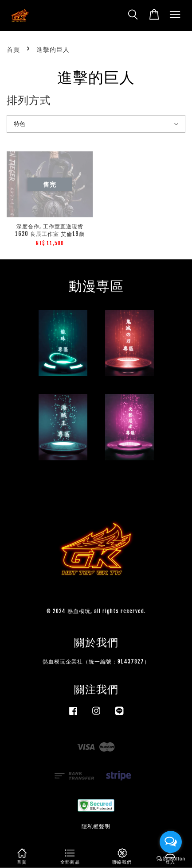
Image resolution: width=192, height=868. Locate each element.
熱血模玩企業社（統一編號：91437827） (96, 662)
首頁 (13, 49)
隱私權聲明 (96, 826)
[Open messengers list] (171, 842)
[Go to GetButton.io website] (171, 859)
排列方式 (29, 100)
